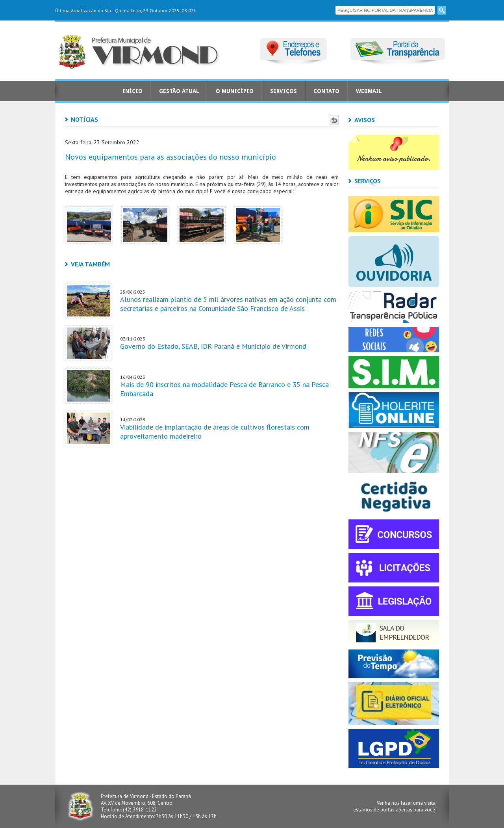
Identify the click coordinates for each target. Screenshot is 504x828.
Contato (326, 91)
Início (132, 91)
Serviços (283, 91)
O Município (235, 91)
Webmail (369, 91)
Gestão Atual (179, 91)
